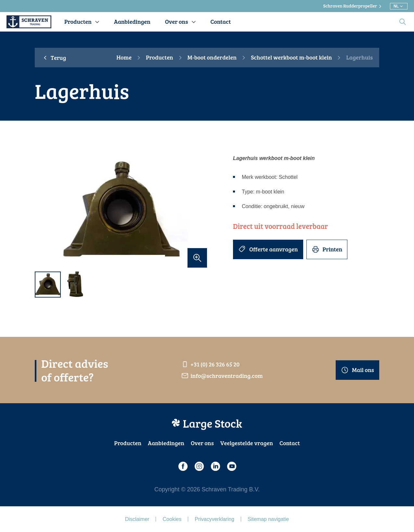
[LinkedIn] (215, 466)
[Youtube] (231, 466)
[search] (403, 22)
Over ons (202, 443)
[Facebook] (183, 466)
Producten (160, 58)
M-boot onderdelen (212, 58)
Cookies (172, 519)
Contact (290, 443)
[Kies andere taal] (399, 6)
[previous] (43, 211)
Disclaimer (137, 519)
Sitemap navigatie (268, 519)
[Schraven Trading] (29, 22)
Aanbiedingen (166, 443)
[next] (199, 211)
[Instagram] (199, 466)
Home (124, 58)
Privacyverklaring (214, 519)
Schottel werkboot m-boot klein (291, 58)
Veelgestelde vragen (247, 443)
